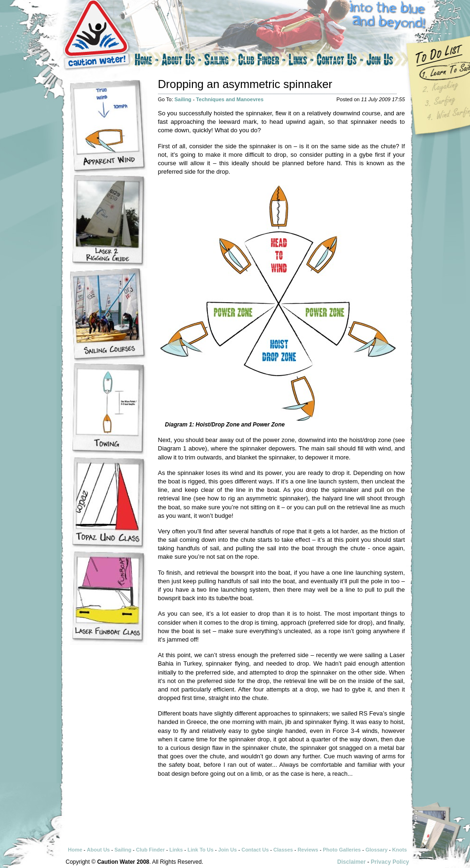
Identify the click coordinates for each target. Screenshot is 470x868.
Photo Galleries (342, 850)
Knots (400, 850)
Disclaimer (352, 862)
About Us (181, 61)
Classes (283, 850)
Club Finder (262, 61)
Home (146, 61)
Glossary (377, 850)
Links (301, 61)
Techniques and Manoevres (230, 99)
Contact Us (340, 61)
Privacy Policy (390, 862)
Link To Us (200, 850)
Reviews (308, 850)
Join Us (388, 61)
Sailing (220, 61)
